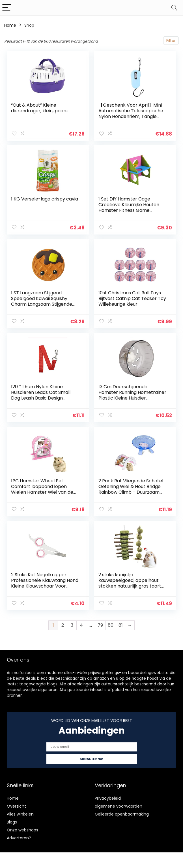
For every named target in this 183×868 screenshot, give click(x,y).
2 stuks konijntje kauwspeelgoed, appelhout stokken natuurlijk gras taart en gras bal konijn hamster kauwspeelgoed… (130, 586)
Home (10, 25)
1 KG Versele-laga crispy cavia (45, 199)
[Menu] (7, 8)
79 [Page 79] (100, 625)
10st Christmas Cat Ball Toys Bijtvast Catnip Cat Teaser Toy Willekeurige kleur (132, 298)
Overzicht (16, 806)
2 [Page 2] (63, 625)
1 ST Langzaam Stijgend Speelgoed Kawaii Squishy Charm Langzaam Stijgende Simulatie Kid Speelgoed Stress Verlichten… (45, 304)
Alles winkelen (20, 814)
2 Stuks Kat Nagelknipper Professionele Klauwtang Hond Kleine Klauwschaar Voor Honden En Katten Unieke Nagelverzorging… (45, 586)
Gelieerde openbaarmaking (122, 814)
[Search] (174, 8)
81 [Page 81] (121, 625)
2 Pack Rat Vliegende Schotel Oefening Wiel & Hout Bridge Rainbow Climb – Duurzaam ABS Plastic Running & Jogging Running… (132, 492)
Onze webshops (22, 830)
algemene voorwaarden (119, 806)
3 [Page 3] (72, 625)
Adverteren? (19, 838)
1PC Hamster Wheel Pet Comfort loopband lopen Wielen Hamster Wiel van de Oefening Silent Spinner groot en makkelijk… (44, 492)
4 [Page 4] (81, 625)
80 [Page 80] (111, 625)
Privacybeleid (108, 798)
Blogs (12, 822)
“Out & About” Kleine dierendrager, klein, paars (39, 108)
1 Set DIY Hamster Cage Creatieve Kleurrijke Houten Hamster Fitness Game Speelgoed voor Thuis (129, 207)
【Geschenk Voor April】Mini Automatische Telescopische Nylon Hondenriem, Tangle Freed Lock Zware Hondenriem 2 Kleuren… (132, 116)
